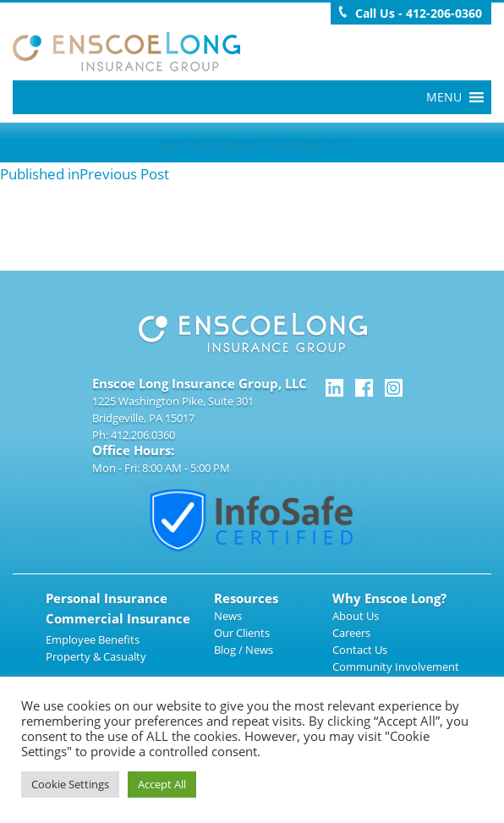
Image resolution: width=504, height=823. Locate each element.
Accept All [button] (162, 784)
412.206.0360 (143, 435)
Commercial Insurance (118, 618)
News (228, 616)
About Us (356, 616)
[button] (444, 97)
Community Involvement (396, 667)
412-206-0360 (444, 13)
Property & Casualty (96, 656)
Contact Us (360, 650)
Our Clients (242, 633)
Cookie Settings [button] (70, 784)
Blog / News (244, 650)
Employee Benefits (93, 639)
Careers (351, 633)
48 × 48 (329, 142)
